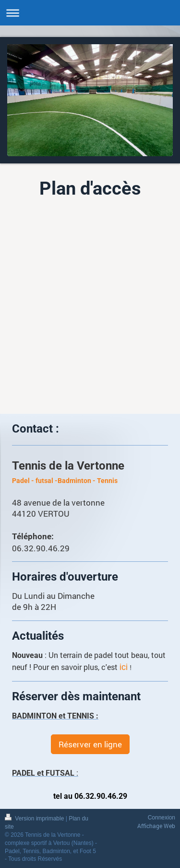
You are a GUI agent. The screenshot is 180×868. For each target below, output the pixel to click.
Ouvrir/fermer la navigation (90, 13)
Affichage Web (156, 826)
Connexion (162, 818)
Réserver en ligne (90, 744)
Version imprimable (35, 818)
